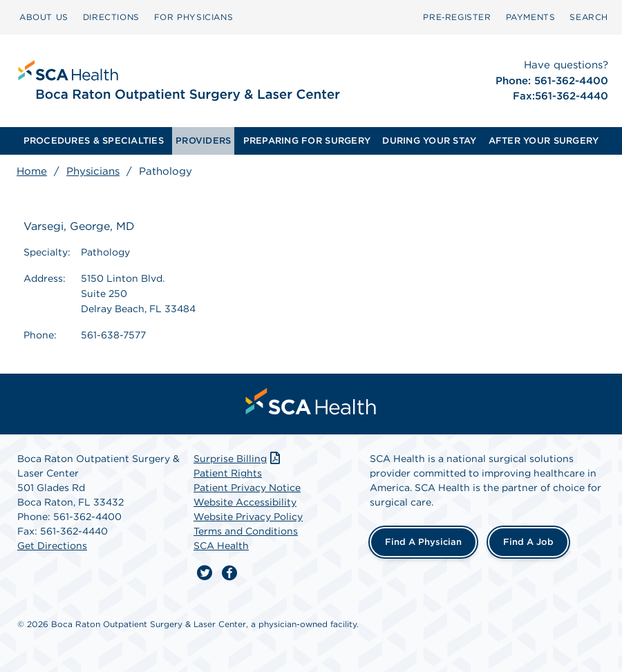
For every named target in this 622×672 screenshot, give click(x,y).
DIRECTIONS (111, 17)
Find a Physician (423, 542)
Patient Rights (228, 473)
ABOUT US (44, 17)
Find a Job (528, 542)
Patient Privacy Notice (247, 488)
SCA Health (221, 546)
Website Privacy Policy (248, 517)
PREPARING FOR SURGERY (307, 141)
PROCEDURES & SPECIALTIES (94, 141)
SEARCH (589, 17)
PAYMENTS (531, 17)
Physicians (93, 171)
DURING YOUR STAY (429, 141)
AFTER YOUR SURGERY (544, 141)
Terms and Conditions (246, 531)
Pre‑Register (457, 17)
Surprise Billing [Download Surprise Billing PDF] (238, 459)
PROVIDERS (203, 141)
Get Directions (52, 546)
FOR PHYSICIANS (194, 17)
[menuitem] (44, 17)
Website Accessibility (245, 502)
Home (32, 171)
